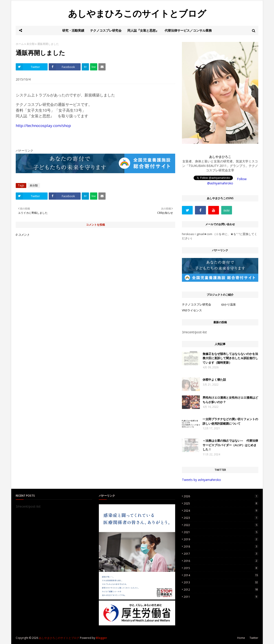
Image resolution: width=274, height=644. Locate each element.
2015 (221, 568)
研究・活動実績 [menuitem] (73, 30)
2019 (221, 539)
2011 (221, 597)
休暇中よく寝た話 (214, 380)
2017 (221, 554)
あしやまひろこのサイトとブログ (137, 13)
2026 (221, 496)
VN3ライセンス (192, 310)
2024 (221, 511)
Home (241, 638)
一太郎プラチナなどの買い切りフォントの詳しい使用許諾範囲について (230, 421)
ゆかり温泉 (229, 304)
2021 (221, 532)
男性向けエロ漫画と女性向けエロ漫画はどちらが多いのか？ (230, 400)
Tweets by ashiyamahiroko (201, 480)
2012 (221, 590)
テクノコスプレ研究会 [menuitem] (106, 30)
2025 (221, 503)
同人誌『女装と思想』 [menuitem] (143, 30)
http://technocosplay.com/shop (43, 126)
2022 (221, 525)
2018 (221, 547)
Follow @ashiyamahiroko (227, 181)
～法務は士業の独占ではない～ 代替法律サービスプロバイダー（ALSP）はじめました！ (230, 445)
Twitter (254, 638)
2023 (221, 518)
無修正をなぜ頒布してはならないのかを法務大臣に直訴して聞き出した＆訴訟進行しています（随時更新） (230, 358)
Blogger (102, 638)
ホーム (20, 44)
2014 (221, 575)
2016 (221, 561)
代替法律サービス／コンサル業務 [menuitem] (188, 30)
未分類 (31, 44)
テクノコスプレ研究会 (197, 304)
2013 (221, 582)
